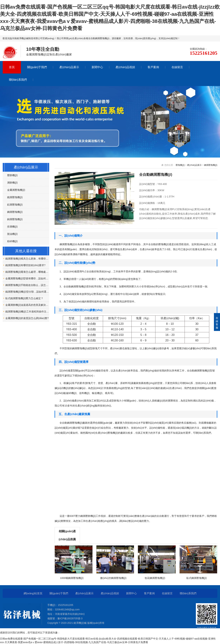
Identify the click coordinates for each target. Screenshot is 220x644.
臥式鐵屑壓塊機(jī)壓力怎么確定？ (24, 298)
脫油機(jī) (12, 234)
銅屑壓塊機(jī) (15, 219)
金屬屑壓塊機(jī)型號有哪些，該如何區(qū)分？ (27, 278)
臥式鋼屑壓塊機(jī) (197, 578)
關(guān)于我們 (37, 67)
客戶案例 (153, 67)
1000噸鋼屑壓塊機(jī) (72, 578)
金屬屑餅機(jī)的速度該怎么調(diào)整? (27, 318)
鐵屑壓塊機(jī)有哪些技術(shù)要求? (25, 265)
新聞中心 (97, 67)
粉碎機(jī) (12, 241)
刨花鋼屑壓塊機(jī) (155, 578)
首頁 (12, 67)
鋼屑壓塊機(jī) (211, 165)
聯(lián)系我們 (18, 80)
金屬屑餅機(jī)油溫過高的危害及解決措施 (27, 305)
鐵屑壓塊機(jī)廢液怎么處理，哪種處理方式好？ (27, 272)
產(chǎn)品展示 (69, 67)
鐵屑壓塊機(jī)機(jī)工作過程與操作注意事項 (27, 312)
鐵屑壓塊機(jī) (15, 197)
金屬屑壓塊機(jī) (16, 190)
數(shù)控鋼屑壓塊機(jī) (113, 578)
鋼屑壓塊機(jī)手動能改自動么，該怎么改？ (27, 285)
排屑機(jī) (12, 227)
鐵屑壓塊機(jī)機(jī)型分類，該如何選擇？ (27, 292)
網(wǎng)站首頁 (33, 593)
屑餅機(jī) (12, 183)
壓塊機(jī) (180, 165)
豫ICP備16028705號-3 (70, 618)
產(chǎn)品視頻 (125, 67)
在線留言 (177, 67)
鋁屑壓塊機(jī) (15, 205)
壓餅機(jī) (12, 175)
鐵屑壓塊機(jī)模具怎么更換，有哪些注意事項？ (27, 259)
